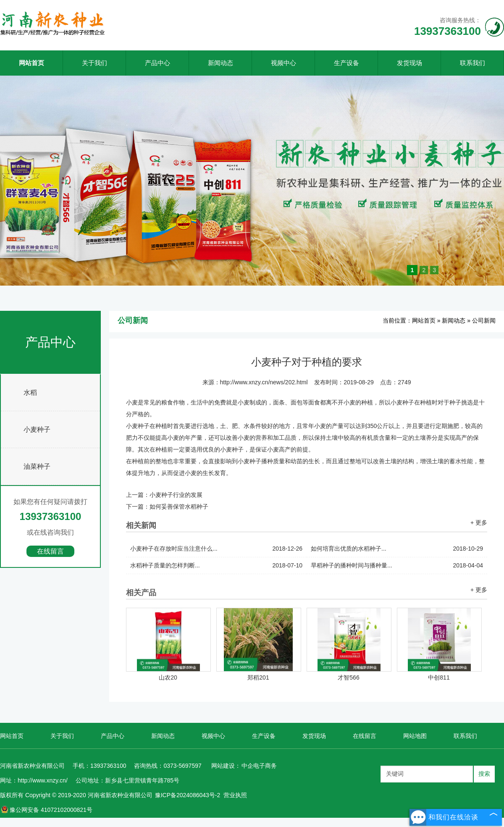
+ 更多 (479, 522)
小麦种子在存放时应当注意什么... (216, 549)
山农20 (168, 677)
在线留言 (50, 551)
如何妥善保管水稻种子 (179, 507)
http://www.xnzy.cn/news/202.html (264, 382)
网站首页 (31, 63)
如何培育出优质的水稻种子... (397, 549)
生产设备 (346, 63)
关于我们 (94, 63)
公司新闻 (484, 320)
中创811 (439, 677)
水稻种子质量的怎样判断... (216, 566)
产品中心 (157, 63)
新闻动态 (220, 63)
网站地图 (415, 736)
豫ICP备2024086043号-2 (188, 795)
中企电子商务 (259, 766)
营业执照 (235, 795)
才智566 (348, 677)
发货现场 (409, 63)
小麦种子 (37, 429)
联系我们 (472, 63)
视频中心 (283, 63)
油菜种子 (37, 466)
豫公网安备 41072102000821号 (47, 810)
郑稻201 (258, 677)
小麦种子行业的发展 (176, 495)
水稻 (30, 392)
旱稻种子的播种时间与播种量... (397, 566)
